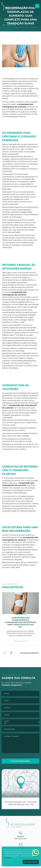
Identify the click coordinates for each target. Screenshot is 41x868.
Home (4, 25)
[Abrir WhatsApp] (36, 853)
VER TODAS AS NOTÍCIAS (30, 653)
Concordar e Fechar (31, 862)
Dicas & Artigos (12, 25)
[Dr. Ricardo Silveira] (15, 10)
